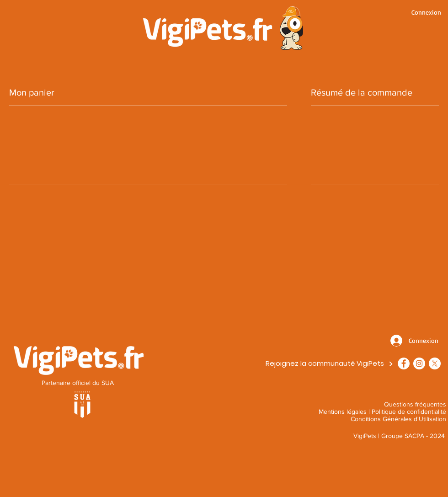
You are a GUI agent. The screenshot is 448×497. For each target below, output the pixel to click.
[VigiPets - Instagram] (419, 363)
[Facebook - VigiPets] (404, 363)
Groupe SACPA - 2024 (413, 436)
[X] (435, 363)
